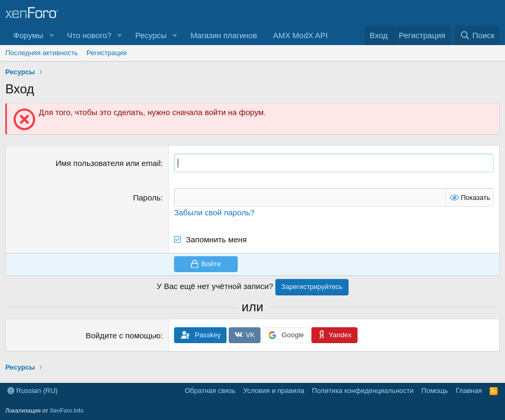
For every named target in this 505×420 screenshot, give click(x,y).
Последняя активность (42, 53)
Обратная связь (210, 391)
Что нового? (89, 35)
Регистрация (107, 53)
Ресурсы (151, 35)
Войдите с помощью (123, 335)
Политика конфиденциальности (363, 391)
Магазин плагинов (224, 35)
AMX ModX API (301, 35)
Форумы (28, 35)
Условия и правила (274, 391)
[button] (51, 35)
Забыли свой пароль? (214, 212)
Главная (469, 391)
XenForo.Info (67, 410)
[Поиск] (477, 35)
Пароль (147, 198)
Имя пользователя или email (108, 163)
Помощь (434, 391)
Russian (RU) (33, 391)
